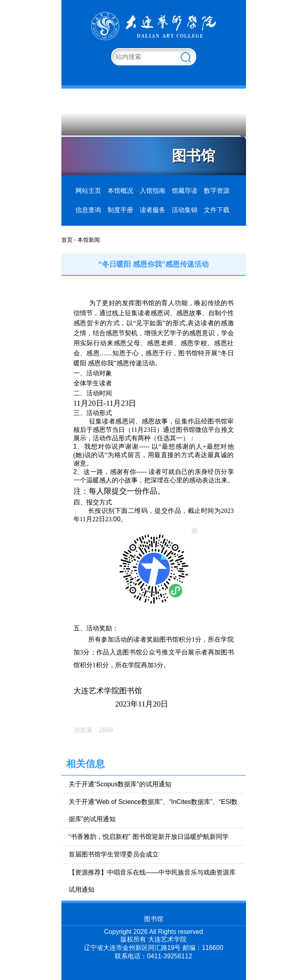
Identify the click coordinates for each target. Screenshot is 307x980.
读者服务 (152, 210)
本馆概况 (120, 191)
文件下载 (217, 210)
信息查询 (88, 210)
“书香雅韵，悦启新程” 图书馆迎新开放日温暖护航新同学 (149, 837)
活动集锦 (185, 210)
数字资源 (217, 191)
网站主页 (88, 191)
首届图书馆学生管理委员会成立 (114, 854)
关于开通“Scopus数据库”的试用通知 (120, 784)
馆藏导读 (185, 191)
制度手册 (120, 210)
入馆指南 (152, 191)
